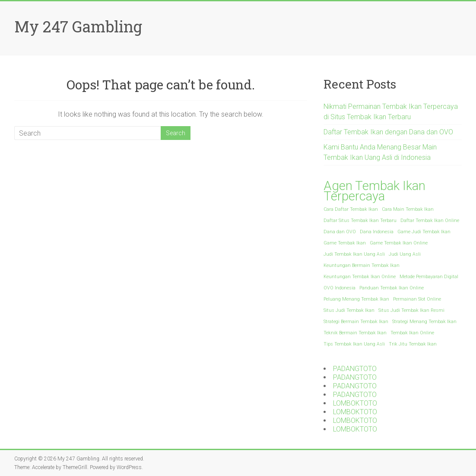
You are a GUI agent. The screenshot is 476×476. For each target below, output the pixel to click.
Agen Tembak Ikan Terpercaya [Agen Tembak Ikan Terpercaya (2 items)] (374, 191)
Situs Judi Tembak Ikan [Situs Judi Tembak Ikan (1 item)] (349, 310)
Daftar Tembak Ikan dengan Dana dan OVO (388, 132)
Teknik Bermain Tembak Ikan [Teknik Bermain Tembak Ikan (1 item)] (355, 333)
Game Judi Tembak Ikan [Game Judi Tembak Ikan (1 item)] (424, 232)
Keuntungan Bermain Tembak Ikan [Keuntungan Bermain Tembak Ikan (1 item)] (362, 265)
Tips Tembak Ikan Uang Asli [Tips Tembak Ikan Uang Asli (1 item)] (354, 344)
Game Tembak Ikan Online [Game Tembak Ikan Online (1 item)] (399, 243)
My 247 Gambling (78, 26)
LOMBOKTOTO (355, 403)
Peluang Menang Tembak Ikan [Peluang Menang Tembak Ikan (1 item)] (356, 299)
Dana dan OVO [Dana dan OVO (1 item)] (340, 232)
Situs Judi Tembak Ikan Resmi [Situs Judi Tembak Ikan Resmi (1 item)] (411, 310)
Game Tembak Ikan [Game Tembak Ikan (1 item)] (345, 243)
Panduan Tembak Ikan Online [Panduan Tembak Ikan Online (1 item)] (392, 288)
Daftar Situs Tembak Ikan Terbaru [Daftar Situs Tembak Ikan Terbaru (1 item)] (360, 221)
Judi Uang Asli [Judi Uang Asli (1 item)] (405, 254)
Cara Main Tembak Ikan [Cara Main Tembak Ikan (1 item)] (408, 209)
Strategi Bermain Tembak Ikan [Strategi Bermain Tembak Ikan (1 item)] (356, 322)
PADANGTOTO (355, 369)
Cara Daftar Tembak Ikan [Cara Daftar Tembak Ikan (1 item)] (351, 209)
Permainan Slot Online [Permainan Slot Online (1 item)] (417, 299)
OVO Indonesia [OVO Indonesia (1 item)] (340, 288)
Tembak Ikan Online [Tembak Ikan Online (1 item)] (412, 333)
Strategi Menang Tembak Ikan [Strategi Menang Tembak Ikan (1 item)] (424, 322)
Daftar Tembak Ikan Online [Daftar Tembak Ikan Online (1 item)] (430, 221)
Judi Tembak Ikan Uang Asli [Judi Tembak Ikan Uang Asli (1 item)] (354, 254)
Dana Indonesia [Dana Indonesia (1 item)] (377, 232)
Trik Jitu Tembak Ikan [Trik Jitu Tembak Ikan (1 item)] (413, 344)
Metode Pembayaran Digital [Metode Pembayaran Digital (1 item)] (429, 277)
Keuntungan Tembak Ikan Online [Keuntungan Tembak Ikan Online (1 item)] (360, 277)
